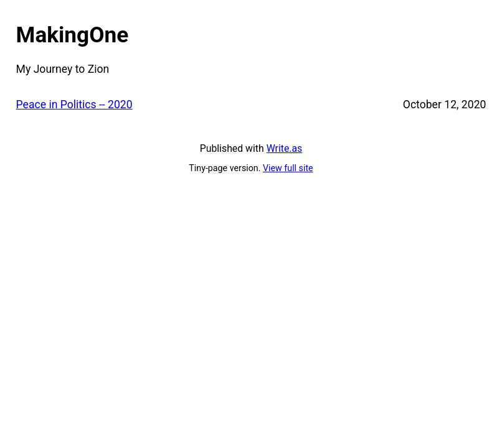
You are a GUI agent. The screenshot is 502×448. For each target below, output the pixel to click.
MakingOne (73, 35)
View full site (288, 168)
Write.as (285, 148)
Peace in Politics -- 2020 (74, 105)
